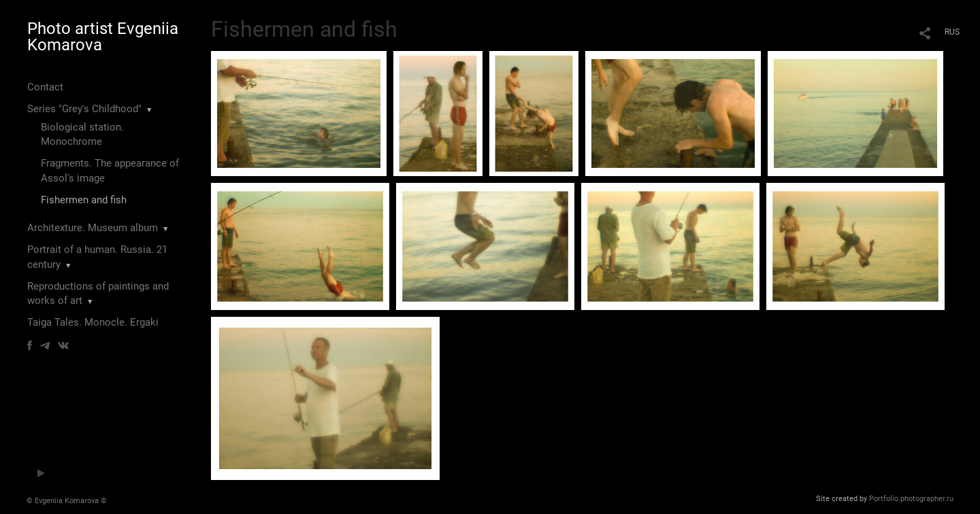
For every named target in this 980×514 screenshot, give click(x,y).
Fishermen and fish (84, 200)
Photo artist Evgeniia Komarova (103, 37)
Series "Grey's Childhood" (84, 109)
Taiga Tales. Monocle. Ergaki (93, 322)
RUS (952, 32)
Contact (45, 87)
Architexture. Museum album (93, 228)
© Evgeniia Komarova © (67, 501)
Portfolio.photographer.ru (911, 499)
